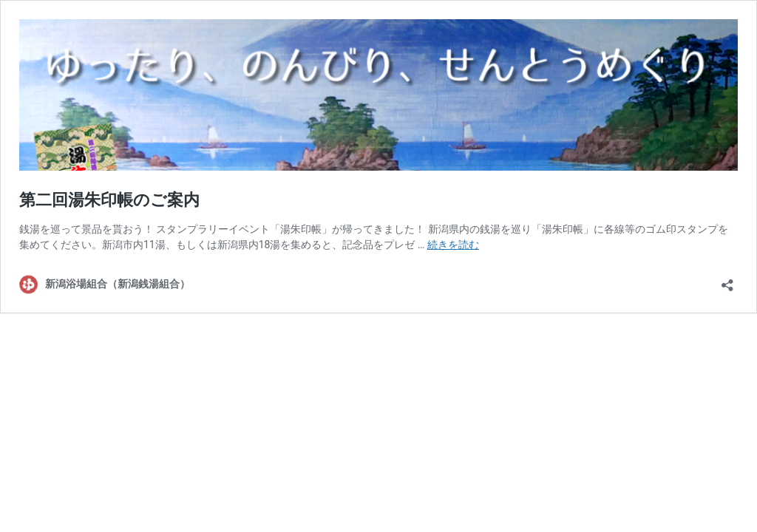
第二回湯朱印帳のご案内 (109, 200)
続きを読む (453, 245)
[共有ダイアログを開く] (727, 280)
